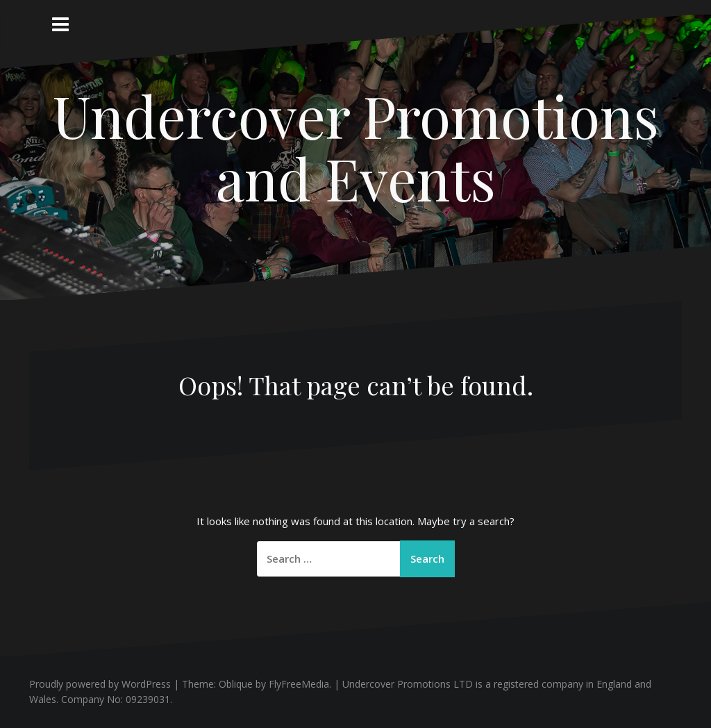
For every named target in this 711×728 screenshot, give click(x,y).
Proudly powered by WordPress (100, 684)
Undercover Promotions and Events (356, 147)
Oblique (236, 684)
